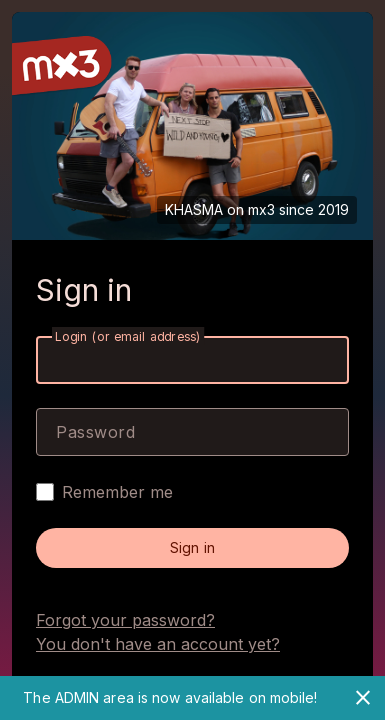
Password (95, 432)
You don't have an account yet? (158, 644)
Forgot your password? (125, 620)
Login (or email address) (128, 336)
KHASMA (194, 209)
